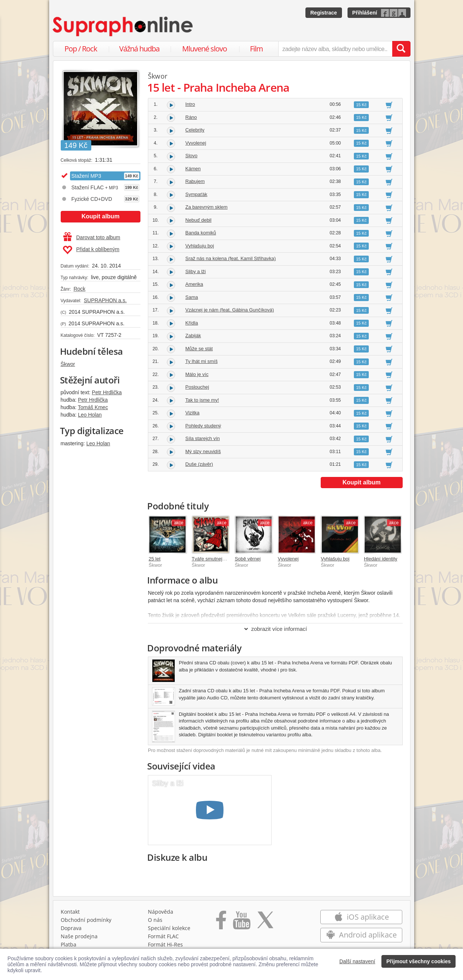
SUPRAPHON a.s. (105, 300)
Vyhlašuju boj (200, 246)
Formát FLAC (163, 936)
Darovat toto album (92, 237)
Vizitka (193, 413)
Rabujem (195, 181)
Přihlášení (365, 13)
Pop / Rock (81, 49)
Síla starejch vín (203, 438)
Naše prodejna (79, 936)
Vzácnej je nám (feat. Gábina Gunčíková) (230, 310)
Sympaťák (196, 194)
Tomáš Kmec (93, 407)
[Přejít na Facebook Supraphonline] (221, 923)
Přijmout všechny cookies (418, 961)
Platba (69, 944)
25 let (155, 559)
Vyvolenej (196, 143)
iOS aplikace (361, 917)
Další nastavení (357, 961)
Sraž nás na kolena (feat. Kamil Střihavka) (231, 258)
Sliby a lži (196, 271)
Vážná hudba (139, 49)
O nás (155, 920)
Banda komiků (201, 233)
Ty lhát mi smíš (202, 361)
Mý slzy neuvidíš (203, 451)
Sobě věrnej (248, 559)
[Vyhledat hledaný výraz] (401, 49)
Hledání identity (381, 559)
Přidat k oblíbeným (91, 250)
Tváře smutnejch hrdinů (217, 559)
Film (256, 49)
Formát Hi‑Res (165, 944)
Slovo (192, 156)
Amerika (194, 284)
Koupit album (101, 216)
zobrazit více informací (275, 629)
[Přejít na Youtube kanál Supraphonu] (241, 923)
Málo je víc (197, 374)
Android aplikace (361, 935)
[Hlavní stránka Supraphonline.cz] (123, 26)
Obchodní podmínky (86, 920)
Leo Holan (90, 415)
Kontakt (70, 912)
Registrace (324, 13)
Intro (190, 104)
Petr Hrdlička (107, 392)
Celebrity (195, 130)
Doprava (71, 928)
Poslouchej (197, 387)
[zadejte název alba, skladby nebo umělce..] (335, 49)
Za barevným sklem (207, 207)
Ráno (191, 117)
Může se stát (199, 349)
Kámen (193, 169)
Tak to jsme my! (202, 400)
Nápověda (161, 912)
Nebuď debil (199, 220)
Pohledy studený (203, 426)
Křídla (192, 323)
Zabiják (193, 336)
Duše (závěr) (199, 464)
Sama (192, 297)
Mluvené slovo (204, 49)
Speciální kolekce (169, 928)
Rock (79, 289)
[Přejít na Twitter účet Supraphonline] (265, 923)
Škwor (68, 364)
